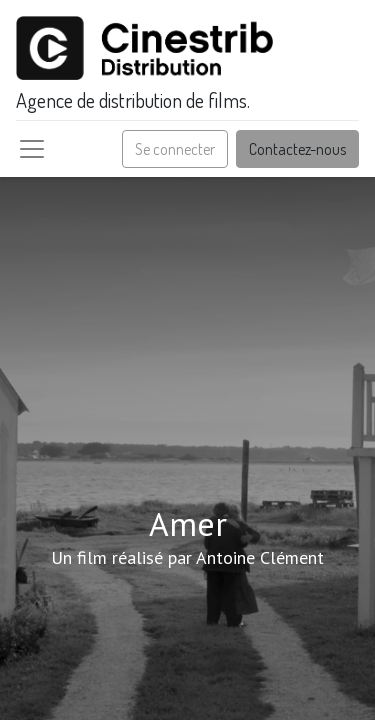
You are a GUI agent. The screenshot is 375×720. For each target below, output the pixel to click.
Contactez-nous (297, 149)
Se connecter (175, 149)
